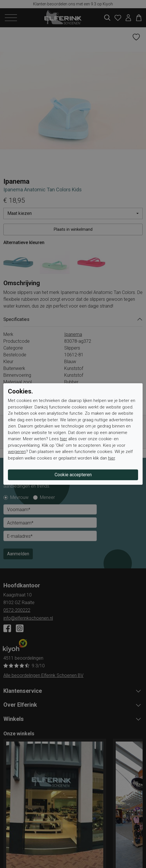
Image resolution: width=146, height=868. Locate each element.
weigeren (17, 452)
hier (64, 439)
